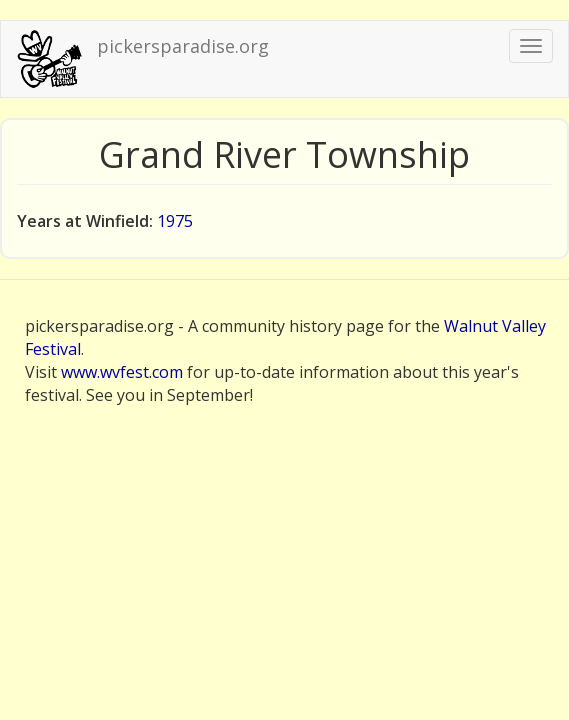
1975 (175, 221)
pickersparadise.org (183, 46)
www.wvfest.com (122, 372)
